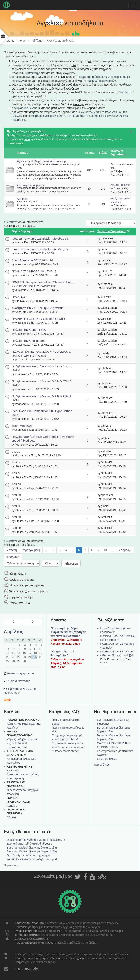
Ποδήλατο (36, 41)
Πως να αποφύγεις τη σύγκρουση (35, 943)
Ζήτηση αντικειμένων (31, 185)
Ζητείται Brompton (121, 185)
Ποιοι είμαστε (23, 954)
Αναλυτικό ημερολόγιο (21, 673)
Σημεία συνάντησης (18, 681)
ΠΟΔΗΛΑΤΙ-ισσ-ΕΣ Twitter (117, 652)
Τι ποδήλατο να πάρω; (66, 751)
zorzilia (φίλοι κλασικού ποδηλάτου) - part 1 (33, 859)
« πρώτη (12, 550)
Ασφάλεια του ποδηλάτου (30, 923)
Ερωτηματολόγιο (107, 759)
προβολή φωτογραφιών (102, 81)
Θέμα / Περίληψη (23, 231)
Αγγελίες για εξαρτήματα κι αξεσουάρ (41, 161)
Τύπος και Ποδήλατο (27, 935)
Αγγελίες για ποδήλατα (29, 131)
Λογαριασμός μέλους (24, 108)
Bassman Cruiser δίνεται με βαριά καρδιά (32, 848)
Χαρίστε (22, 199)
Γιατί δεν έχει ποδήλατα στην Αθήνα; (29, 855)
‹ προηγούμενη (31, 550)
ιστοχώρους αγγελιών (113, 61)
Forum (22, 41)
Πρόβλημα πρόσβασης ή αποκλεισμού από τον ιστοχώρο (49, 958)
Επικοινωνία (27, 969)
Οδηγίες (12, 817)
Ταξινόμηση (71, 564)
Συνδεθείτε (10, 222)
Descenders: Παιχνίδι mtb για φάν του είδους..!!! (36, 840)
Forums (9, 41)
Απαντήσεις (88, 231)
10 (105, 550)
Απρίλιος (14, 632)
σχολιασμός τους (17, 747)
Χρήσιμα (12, 806)
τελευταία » (13, 557)
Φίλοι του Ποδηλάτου (114, 655)
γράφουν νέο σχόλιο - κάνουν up (44, 100)
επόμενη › (125, 550)
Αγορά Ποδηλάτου (26, 931)
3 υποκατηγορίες (35, 73)
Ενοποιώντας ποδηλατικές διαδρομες (29, 844)
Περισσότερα (102, 765)
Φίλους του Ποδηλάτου (32, 209)
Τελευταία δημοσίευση (114, 231)
